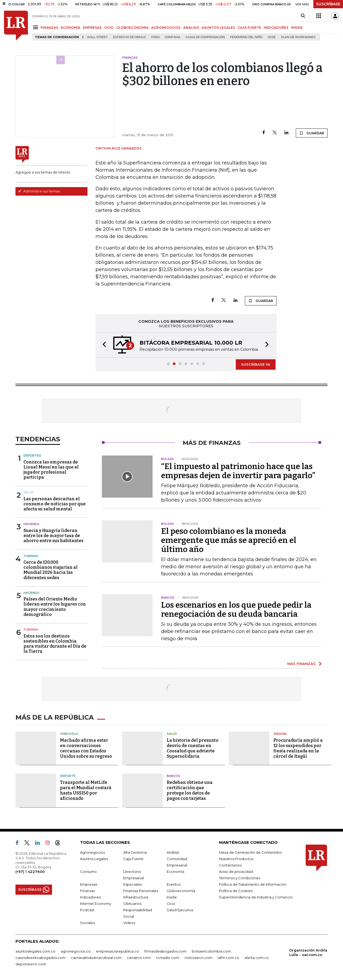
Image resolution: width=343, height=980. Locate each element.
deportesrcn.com (31, 964)
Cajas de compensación (205, 37)
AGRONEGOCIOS (166, 28)
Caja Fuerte (133, 859)
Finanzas (87, 891)
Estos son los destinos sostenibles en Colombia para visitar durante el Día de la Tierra (55, 644)
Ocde (272, 37)
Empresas (89, 884)
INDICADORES (276, 28)
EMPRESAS (92, 28)
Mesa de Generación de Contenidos (250, 852)
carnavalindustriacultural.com (96, 958)
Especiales (132, 884)
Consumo (88, 872)
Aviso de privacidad (236, 872)
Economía (176, 872)
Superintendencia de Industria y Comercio (256, 897)
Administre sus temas (39, 191)
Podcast (87, 910)
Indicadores (90, 897)
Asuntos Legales (94, 859)
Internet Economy (96, 904)
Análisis (173, 852)
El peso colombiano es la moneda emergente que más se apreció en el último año (229, 540)
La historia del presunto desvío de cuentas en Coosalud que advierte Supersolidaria (193, 748)
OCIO (109, 28)
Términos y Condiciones (240, 878)
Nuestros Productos (236, 859)
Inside (172, 897)
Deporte (68, 776)
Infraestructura (136, 897)
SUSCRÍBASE (328, 4)
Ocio (171, 904)
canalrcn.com (139, 958)
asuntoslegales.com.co (35, 951)
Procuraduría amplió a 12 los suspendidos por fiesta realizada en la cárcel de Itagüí (298, 748)
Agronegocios (92, 852)
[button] (103, 345)
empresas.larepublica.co (117, 951)
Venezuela (69, 734)
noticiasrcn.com (198, 958)
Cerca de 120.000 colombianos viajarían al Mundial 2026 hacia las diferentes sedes (51, 570)
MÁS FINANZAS (301, 664)
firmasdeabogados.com (165, 951)
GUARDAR (312, 133)
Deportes (32, 455)
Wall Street (97, 37)
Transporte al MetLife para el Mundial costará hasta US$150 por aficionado (86, 790)
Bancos (173, 776)
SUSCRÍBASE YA (256, 364)
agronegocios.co (76, 951)
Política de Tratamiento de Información (253, 884)
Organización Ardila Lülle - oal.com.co (308, 952)
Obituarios (132, 904)
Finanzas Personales (141, 891)
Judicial (280, 734)
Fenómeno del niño (246, 37)
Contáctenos (230, 865)
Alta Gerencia (135, 852)
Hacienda (31, 524)
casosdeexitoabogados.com (41, 958)
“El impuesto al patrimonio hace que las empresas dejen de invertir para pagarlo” (238, 471)
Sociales (87, 923)
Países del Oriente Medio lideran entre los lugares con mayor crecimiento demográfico (55, 607)
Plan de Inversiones (298, 37)
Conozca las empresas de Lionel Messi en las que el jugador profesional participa (51, 470)
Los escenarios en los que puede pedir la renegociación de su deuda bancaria (236, 610)
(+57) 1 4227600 (30, 872)
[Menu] (36, 27)
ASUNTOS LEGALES (218, 28)
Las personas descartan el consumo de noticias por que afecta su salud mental (55, 504)
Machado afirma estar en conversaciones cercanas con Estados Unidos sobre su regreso (86, 748)
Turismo (31, 556)
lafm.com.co (228, 958)
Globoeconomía (181, 891)
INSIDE (297, 28)
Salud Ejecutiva (180, 910)
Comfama (173, 37)
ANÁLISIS (191, 28)
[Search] (303, 16)
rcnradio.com (168, 958)
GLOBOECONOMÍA (132, 28)
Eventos (174, 884)
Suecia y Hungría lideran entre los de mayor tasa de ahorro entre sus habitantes (53, 536)
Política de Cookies (236, 891)
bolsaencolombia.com (211, 951)
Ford (155, 37)
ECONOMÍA (71, 28)
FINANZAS (49, 28)
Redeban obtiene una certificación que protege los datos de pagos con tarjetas (190, 790)
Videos (129, 923)
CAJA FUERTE (249, 28)
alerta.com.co (257, 958)
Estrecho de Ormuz (129, 37)
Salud (29, 492)
